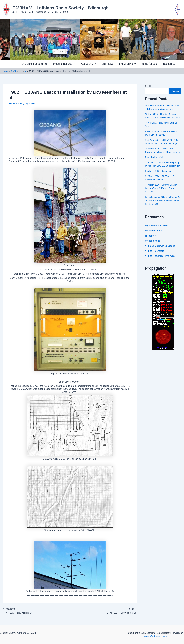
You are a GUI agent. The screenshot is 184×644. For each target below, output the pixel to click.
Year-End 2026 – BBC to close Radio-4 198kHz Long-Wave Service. (160, 109)
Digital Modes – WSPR (157, 239)
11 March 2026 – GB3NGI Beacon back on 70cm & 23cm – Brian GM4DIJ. (162, 202)
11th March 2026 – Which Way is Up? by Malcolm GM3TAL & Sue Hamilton (162, 176)
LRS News (110, 64)
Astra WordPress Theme (156, 636)
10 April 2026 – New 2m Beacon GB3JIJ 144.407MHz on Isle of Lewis (162, 121)
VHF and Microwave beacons (160, 260)
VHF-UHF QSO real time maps (160, 270)
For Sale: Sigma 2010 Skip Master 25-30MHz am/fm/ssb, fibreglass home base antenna (162, 214)
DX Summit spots (154, 245)
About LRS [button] (91, 64)
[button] (77, 64)
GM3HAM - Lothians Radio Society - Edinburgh (60, 8)
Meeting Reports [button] (67, 64)
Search (148, 86)
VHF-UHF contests (155, 265)
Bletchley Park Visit (155, 168)
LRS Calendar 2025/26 (38, 64)
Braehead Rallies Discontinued (161, 185)
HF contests (151, 250)
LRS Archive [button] (129, 64)
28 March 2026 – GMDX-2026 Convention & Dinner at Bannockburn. (160, 159)
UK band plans (153, 255)
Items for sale (150, 64)
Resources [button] (171, 64)
